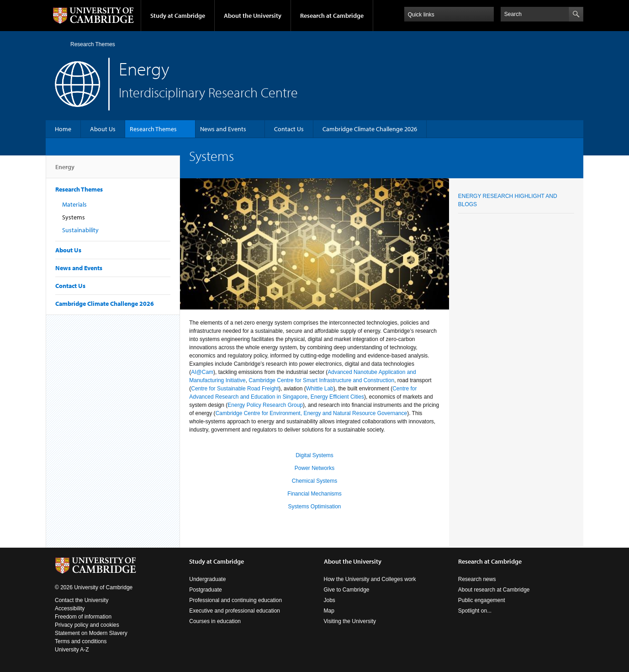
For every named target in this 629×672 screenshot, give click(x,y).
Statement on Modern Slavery (91, 633)
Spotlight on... (475, 611)
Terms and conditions (81, 641)
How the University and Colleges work (370, 579)
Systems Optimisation (314, 507)
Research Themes (93, 44)
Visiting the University (350, 621)
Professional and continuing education (235, 600)
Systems (74, 217)
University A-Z (72, 650)
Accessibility (70, 608)
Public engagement (482, 600)
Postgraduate (205, 590)
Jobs (330, 600)
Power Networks (314, 468)
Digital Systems (314, 455)
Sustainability (80, 230)
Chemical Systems (314, 481)
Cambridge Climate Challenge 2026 (370, 129)
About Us (103, 129)
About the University (253, 16)
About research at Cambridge (494, 590)
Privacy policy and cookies (87, 625)
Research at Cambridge (332, 16)
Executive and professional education (235, 611)
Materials (74, 204)
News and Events (223, 129)
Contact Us (289, 129)
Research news (477, 579)
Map (329, 611)
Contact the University (82, 600)
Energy (65, 171)
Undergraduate (207, 579)
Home (59, 44)
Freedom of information (83, 617)
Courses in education (215, 621)
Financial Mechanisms (314, 494)
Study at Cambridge (178, 16)
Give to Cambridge (347, 590)
